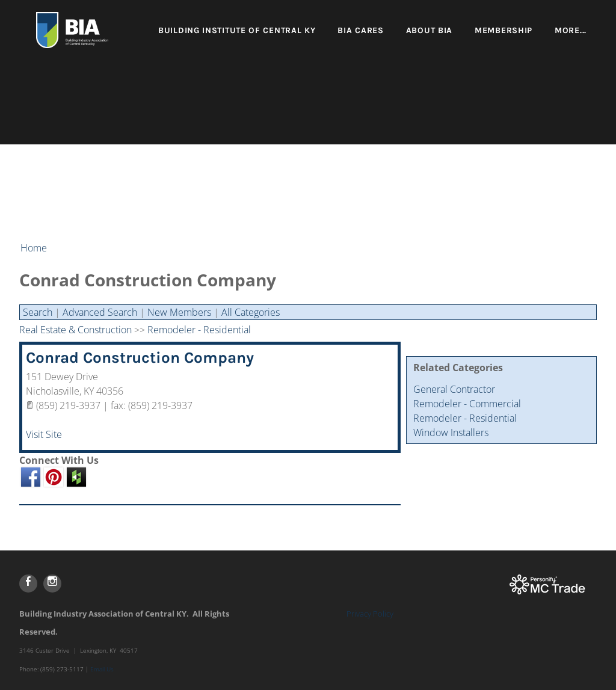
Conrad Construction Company (140, 358)
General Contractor (454, 389)
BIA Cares (360, 30)
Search (38, 312)
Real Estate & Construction (75, 330)
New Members (179, 312)
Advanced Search (100, 312)
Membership (504, 30)
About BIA (429, 30)
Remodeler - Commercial (467, 404)
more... (571, 30)
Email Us (102, 669)
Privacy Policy (370, 614)
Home (34, 248)
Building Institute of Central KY (237, 30)
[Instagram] (52, 584)
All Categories (251, 312)
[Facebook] (28, 584)
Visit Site (44, 434)
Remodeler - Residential (465, 418)
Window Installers (451, 433)
